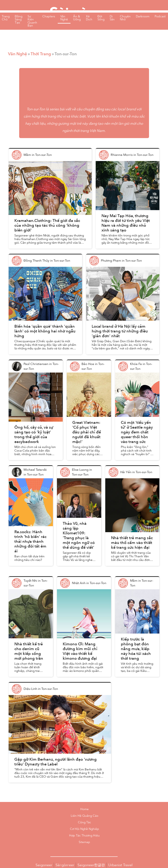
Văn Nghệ (17, 54)
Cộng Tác (84, 822)
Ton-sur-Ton (36, 109)
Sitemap (84, 842)
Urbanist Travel (120, 865)
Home (84, 809)
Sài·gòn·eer (65, 865)
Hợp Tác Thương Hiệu (84, 836)
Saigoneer (44, 865)
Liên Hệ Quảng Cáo (84, 816)
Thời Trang (41, 54)
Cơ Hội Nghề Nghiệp (84, 829)
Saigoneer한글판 (91, 865)
